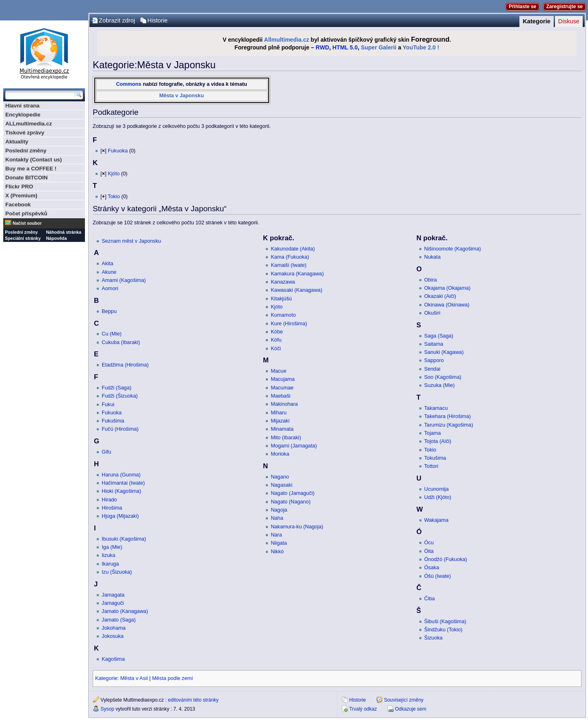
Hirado (109, 500)
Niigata (279, 543)
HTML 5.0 (345, 47)
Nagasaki (282, 485)
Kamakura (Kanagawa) (297, 274)
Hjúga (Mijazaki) (120, 516)
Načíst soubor (27, 223)
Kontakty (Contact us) (33, 160)
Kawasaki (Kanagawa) (296, 290)
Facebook (18, 205)
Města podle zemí (172, 678)
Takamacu (436, 408)
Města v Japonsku (182, 96)
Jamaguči (113, 603)
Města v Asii (134, 678)
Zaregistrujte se (565, 7)
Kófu (276, 340)
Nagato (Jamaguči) (293, 493)
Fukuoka (118, 151)
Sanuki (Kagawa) (444, 352)
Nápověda (57, 238)
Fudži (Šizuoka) (120, 396)
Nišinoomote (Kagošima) (453, 249)
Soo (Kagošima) (443, 377)
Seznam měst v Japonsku (131, 241)
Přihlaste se (522, 7)
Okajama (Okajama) (448, 288)
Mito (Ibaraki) (286, 438)
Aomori (110, 288)
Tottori (431, 466)
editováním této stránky (193, 700)
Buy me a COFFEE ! (31, 169)
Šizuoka (433, 638)
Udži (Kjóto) (438, 497)
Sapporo (434, 360)
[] (103, 151)
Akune (109, 272)
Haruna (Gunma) (121, 475)
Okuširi (432, 313)
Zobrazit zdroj (117, 20)
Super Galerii (379, 47)
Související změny (404, 700)
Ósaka (432, 568)
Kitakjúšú (281, 299)
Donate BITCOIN (27, 178)
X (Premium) (21, 196)
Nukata (432, 257)
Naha (277, 518)
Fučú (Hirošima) (120, 429)
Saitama (434, 344)
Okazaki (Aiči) (440, 296)
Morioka (280, 454)
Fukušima (113, 421)
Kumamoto (283, 315)
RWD (322, 47)
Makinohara (284, 404)
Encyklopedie (23, 115)
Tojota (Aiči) (438, 441)
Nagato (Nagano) (291, 502)
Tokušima (435, 458)
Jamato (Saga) (119, 620)
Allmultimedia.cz (287, 40)
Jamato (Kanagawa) (125, 611)
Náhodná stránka (64, 232)
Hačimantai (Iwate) (123, 483)
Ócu (429, 543)
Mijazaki (280, 421)
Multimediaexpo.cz (44, 53)
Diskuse (569, 21)
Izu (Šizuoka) (117, 572)
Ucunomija (437, 489)
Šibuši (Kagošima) (445, 622)
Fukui (108, 405)
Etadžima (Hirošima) (125, 365)
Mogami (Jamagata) (294, 446)
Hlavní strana (22, 106)
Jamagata (113, 595)
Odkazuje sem (411, 709)
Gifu (106, 452)
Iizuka (108, 555)
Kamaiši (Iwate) (288, 265)
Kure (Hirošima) (289, 324)
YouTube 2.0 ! (421, 47)
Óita (429, 551)
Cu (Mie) (112, 334)
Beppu (109, 311)
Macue (278, 371)
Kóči (276, 349)
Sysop (107, 709)
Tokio (114, 197)
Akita (107, 264)
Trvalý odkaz (363, 709)
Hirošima (112, 508)
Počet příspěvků (26, 214)
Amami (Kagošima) (124, 280)
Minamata (282, 429)
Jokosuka (113, 636)
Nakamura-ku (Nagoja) (297, 527)
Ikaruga (110, 564)
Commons (129, 84)
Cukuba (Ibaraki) (121, 342)
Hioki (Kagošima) (121, 491)
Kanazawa (283, 282)
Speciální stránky (23, 238)
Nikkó (277, 552)
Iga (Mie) (112, 547)
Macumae (282, 388)
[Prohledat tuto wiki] (40, 95)
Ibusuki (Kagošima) (124, 539)
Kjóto (114, 174)
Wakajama (436, 520)
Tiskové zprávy (25, 133)
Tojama (433, 433)
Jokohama (114, 628)
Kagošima (113, 659)
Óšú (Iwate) (438, 576)
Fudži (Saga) (117, 388)
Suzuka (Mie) (440, 385)
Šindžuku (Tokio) (443, 630)
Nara (276, 535)
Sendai (432, 369)
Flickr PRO (19, 187)
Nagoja (279, 510)
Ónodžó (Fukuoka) (446, 559)
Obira (431, 280)
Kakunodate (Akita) (293, 249)
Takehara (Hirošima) (448, 416)
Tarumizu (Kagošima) (449, 425)
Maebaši (281, 396)
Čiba (430, 599)
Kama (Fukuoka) (290, 257)
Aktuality (17, 142)
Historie (158, 20)
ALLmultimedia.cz (29, 124)
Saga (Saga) (439, 336)
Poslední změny (26, 151)
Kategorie (537, 21)
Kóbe (277, 332)
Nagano (280, 477)
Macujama (283, 379)
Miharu (279, 413)
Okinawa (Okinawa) (447, 305)
